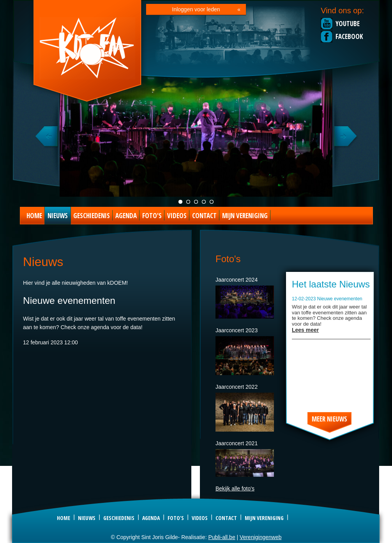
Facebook (349, 36)
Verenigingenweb (260, 537)
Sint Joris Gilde (88, 52)
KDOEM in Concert (196, 202)
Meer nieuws (329, 419)
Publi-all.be (222, 537)
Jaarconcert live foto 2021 (180, 202)
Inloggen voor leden (196, 9)
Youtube (348, 24)
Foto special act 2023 (212, 202)
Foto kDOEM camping (204, 202)
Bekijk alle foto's (235, 488)
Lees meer (305, 330)
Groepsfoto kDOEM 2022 (188, 202)
